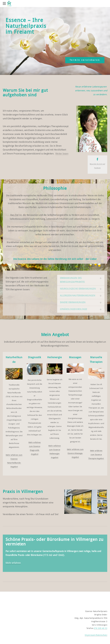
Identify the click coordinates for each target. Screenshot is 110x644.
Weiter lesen (62, 154)
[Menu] (5, 3)
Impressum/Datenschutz (96, 635)
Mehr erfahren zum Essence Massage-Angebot (75, 453)
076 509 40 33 (101, 628)
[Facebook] (97, 159)
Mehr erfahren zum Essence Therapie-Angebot (96, 455)
